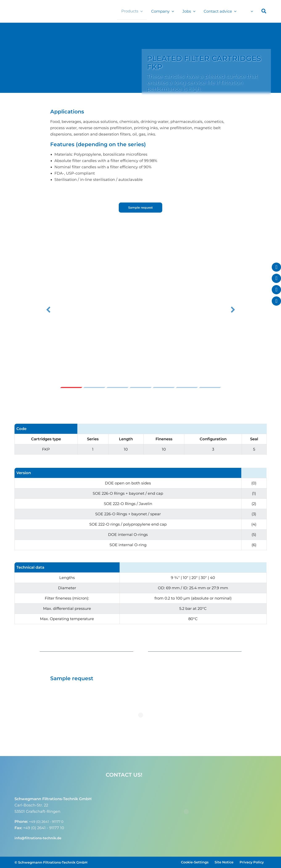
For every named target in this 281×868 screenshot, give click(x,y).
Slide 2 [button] (94, 387)
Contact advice (221, 11)
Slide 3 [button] (117, 387)
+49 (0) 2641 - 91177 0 (49, 822)
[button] (144, 11)
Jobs (191, 11)
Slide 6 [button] (187, 387)
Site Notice (224, 862)
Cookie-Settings (195, 862)
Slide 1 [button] (71, 387)
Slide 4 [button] (141, 387)
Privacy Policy (252, 862)
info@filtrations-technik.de (40, 838)
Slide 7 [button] (210, 387)
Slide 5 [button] (164, 387)
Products (136, 11)
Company (166, 11)
